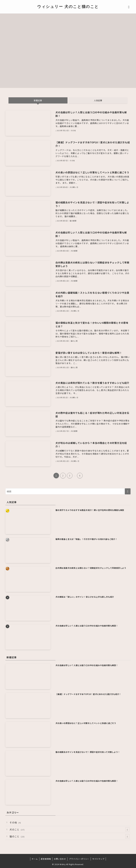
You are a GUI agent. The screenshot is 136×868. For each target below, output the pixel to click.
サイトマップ (98, 859)
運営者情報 (46, 859)
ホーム (35, 859)
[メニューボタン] (129, 6)
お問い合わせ (60, 859)
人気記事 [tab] (98, 100)
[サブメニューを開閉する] (127, 829)
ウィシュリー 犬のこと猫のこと (68, 6)
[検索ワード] (68, 491)
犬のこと (69, 829)
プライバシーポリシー (79, 859)
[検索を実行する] (128, 491)
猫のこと (69, 836)
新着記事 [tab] (38, 100)
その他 (15, 822)
